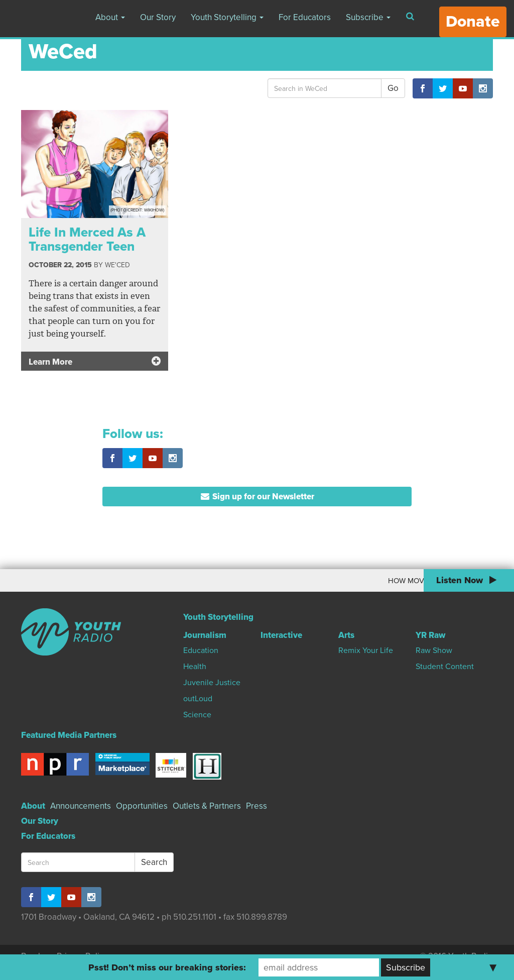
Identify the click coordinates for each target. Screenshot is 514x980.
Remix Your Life (366, 650)
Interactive (281, 635)
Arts (346, 635)
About (110, 17)
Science (197, 715)
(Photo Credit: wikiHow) (137, 210)
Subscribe (368, 17)
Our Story (158, 17)
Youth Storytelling (227, 17)
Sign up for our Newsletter (257, 497)
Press (256, 806)
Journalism (205, 635)
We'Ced (117, 265)
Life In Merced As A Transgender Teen (87, 240)
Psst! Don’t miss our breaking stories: (167, 967)
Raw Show (434, 650)
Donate (473, 22)
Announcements (81, 806)
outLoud (198, 699)
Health (195, 667)
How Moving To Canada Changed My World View (368, 581)
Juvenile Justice (212, 683)
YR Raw (430, 635)
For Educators (305, 17)
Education (201, 650)
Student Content (445, 667)
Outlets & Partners (207, 806)
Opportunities (142, 806)
